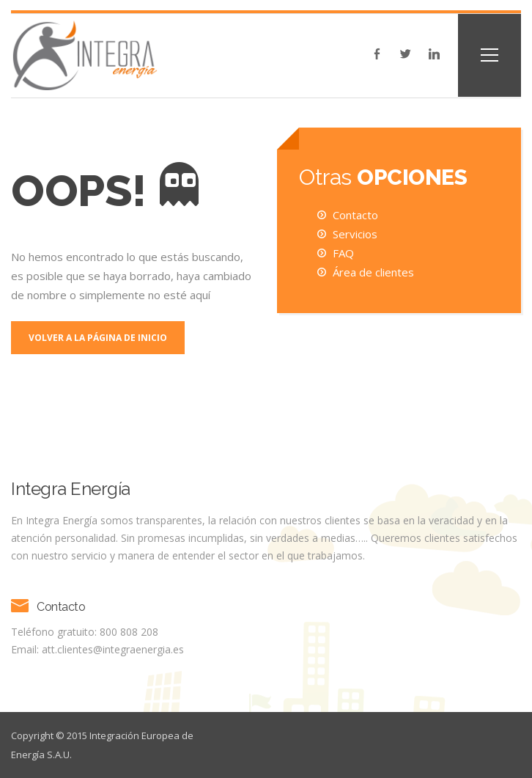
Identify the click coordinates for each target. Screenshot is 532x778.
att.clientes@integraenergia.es (113, 649)
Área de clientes (373, 272)
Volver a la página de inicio (98, 338)
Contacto (355, 215)
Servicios (355, 234)
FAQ (343, 253)
